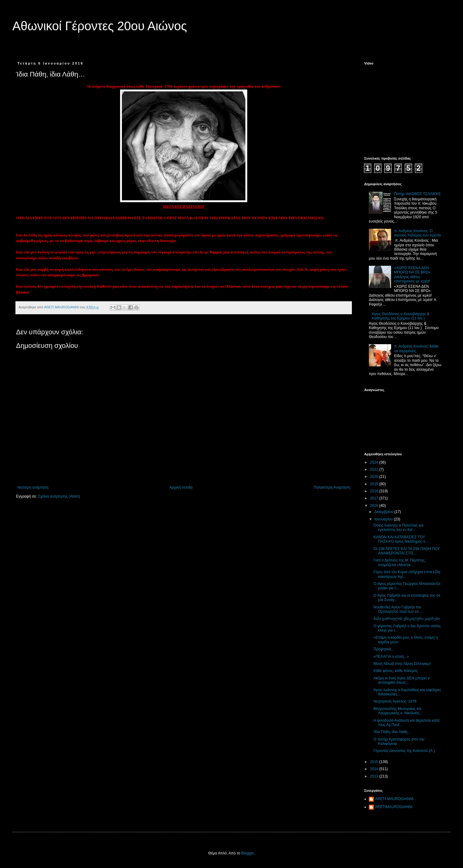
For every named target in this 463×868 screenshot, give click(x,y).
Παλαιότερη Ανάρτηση (332, 487)
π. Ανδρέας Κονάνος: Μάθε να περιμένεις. (417, 348)
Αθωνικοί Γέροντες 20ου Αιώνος (100, 26)
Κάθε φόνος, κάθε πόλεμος (396, 671)
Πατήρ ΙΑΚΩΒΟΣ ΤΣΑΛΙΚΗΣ (418, 194)
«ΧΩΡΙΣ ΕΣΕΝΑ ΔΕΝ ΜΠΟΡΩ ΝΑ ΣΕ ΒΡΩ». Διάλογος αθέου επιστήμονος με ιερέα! (413, 275)
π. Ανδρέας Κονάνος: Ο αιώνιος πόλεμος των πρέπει (418, 233)
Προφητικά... (384, 649)
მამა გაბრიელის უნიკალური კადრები (407, 619)
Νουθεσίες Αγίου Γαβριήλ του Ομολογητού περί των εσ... (398, 609)
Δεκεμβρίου (384, 512)
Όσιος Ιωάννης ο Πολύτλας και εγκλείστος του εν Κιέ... (398, 528)
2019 (375, 484)
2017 (375, 498)
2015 (375, 762)
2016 (375, 506)
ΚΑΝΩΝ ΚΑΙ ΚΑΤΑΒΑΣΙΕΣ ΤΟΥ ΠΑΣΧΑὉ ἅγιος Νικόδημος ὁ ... (401, 539)
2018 (375, 491)
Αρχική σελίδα (181, 487)
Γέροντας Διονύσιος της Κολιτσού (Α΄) (404, 751)
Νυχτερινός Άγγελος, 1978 (395, 701)
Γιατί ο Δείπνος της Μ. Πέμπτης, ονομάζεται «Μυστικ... (400, 562)
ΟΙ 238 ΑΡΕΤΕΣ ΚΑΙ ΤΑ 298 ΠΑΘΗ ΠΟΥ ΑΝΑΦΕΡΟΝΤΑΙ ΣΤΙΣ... (407, 551)
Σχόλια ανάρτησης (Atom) (59, 496)
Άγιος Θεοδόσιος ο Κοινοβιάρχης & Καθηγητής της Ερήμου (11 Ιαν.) (401, 316)
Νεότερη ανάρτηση (33, 487)
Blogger (247, 853)
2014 (375, 769)
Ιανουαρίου (384, 519)
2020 (375, 477)
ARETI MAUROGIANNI (394, 799)
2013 (375, 776)
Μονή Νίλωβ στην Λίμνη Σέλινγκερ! (402, 664)
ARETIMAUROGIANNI (394, 807)
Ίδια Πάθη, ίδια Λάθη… (392, 732)
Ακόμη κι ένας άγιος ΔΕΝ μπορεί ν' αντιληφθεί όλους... (402, 680)
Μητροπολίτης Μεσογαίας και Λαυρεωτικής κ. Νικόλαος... (398, 711)
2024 (375, 462)
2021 (375, 469)
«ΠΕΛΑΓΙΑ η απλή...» (391, 657)
